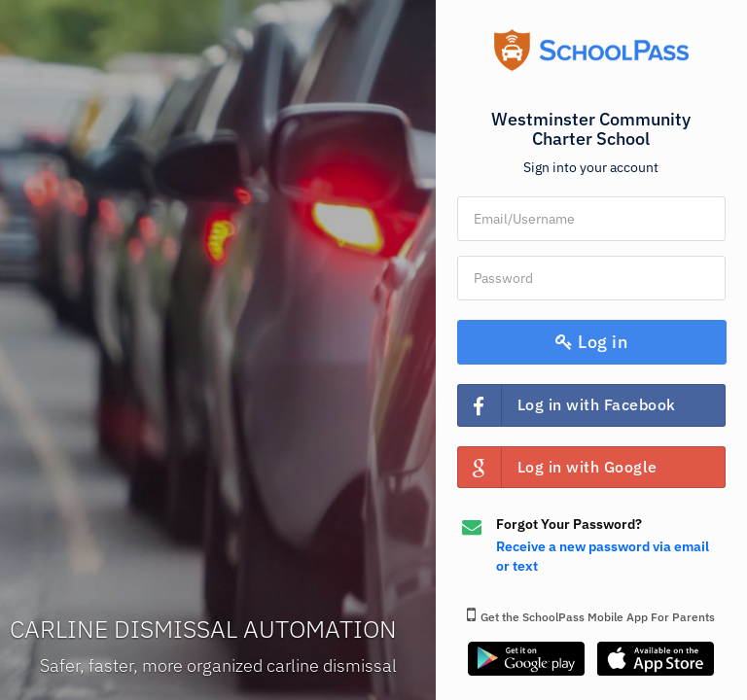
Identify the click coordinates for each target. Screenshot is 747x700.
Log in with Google (558, 467)
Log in (591, 342)
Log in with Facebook (567, 405)
